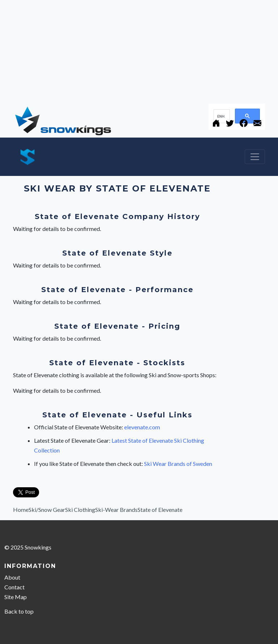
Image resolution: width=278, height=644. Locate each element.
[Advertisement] (139, 51)
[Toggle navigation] (255, 157)
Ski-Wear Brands (116, 510)
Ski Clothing (80, 510)
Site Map (16, 597)
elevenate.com (142, 427)
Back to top (19, 611)
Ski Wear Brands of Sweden (178, 464)
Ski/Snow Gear (47, 510)
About (12, 577)
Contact (14, 587)
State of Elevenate (160, 510)
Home (21, 510)
